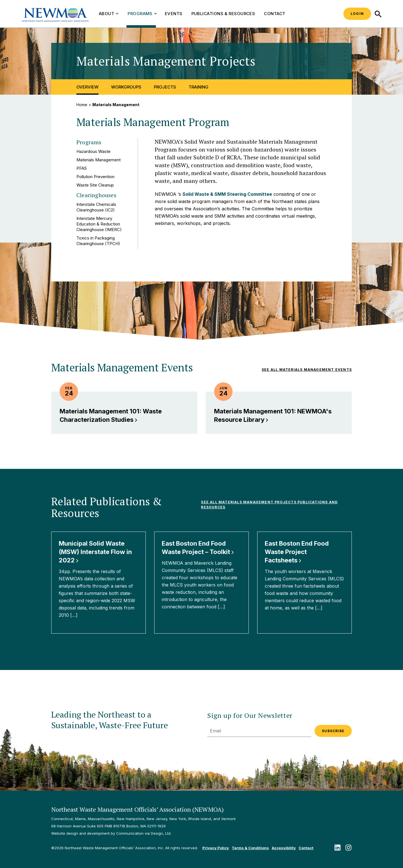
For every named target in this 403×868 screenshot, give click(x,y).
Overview (87, 87)
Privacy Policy (216, 848)
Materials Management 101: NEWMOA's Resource (273, 415)
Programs (142, 14)
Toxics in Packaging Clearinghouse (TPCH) (98, 241)
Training (199, 87)
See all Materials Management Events (307, 370)
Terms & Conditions (250, 848)
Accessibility (284, 848)
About (109, 14)
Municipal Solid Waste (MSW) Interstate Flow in (95, 552)
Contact (275, 14)
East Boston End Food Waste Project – (198, 548)
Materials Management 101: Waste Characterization (111, 415)
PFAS (82, 168)
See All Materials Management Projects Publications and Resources (269, 505)
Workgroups (126, 87)
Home (82, 105)
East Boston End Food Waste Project (297, 552)
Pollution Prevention (95, 177)
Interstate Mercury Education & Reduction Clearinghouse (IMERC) (99, 224)
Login (357, 14)
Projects (165, 87)
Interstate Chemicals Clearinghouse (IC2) (96, 207)
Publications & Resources (223, 14)
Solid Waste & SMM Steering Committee (227, 194)
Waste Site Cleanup (95, 185)
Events (174, 14)
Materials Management (99, 160)
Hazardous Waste (93, 151)
